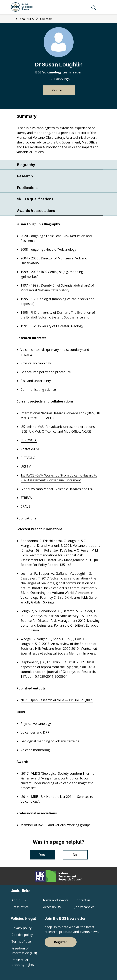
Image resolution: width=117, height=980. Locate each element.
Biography (26, 165)
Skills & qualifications (35, 199)
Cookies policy (22, 935)
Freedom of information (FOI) (24, 951)
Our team (46, 19)
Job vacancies (84, 907)
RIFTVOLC (28, 458)
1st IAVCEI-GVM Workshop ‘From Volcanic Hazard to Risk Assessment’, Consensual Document (59, 478)
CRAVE (25, 506)
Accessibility (52, 907)
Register (61, 942)
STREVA (26, 498)
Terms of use (21, 941)
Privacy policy (22, 928)
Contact (58, 90)
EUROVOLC (29, 440)
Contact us (82, 900)
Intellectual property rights (23, 962)
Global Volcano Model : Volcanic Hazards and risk (57, 489)
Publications (28, 188)
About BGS (27, 19)
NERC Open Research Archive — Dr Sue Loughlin (57, 700)
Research (25, 176)
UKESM (26, 467)
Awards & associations (36, 211)
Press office (20, 907)
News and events (56, 900)
